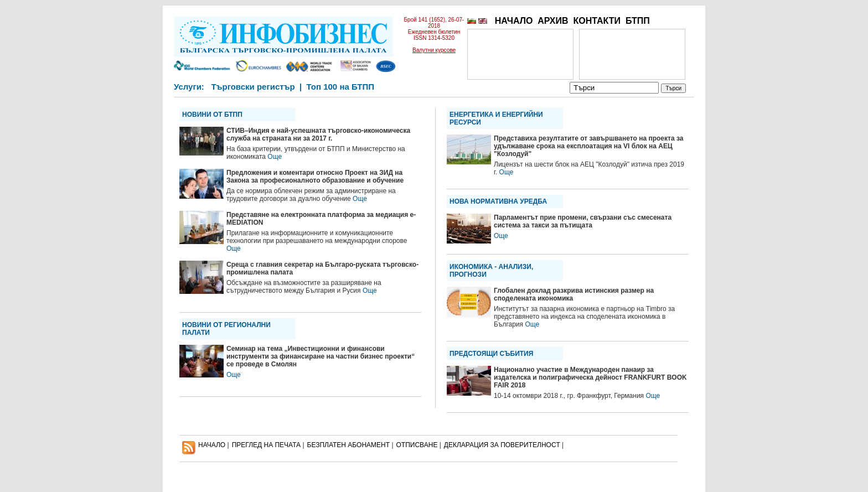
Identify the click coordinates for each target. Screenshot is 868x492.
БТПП (638, 21)
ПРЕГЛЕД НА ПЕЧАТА (266, 445)
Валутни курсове (434, 50)
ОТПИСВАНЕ (417, 445)
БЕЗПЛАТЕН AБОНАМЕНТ (349, 445)
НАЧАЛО (514, 21)
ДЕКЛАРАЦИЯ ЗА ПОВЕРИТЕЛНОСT (502, 445)
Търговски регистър (253, 87)
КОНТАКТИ (597, 21)
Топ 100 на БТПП (341, 87)
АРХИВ (553, 21)
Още (275, 157)
